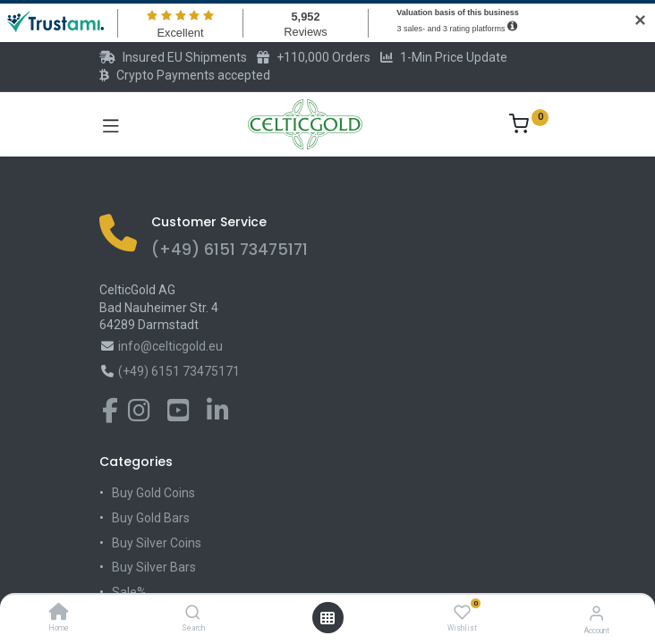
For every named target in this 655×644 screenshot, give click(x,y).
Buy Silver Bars (154, 567)
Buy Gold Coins (153, 493)
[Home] (59, 614)
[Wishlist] (462, 613)
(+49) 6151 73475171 (230, 250)
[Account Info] (596, 613)
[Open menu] (327, 618)
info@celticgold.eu (170, 346)
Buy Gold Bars (151, 518)
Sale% (129, 592)
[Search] (193, 614)
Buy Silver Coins (157, 543)
